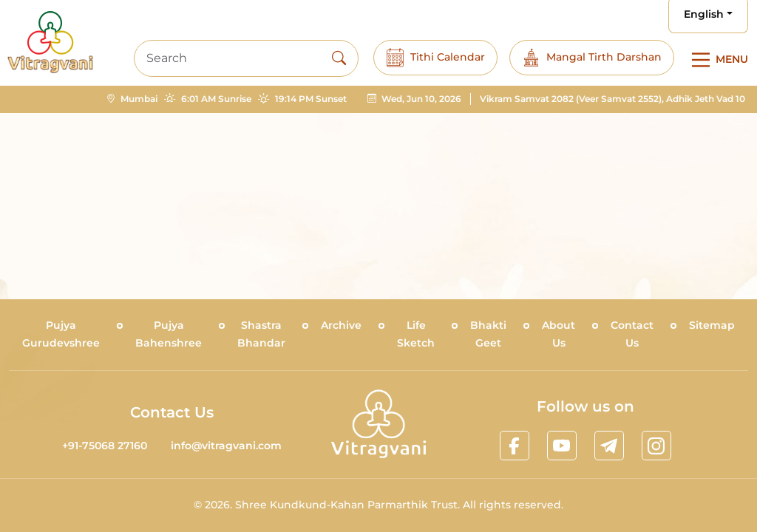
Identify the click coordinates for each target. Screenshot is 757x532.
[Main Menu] (717, 60)
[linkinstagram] (656, 446)
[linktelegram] (609, 446)
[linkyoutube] (562, 446)
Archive (341, 325)
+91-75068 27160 (105, 446)
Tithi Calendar (435, 58)
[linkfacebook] (515, 446)
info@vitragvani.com (226, 446)
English (704, 14)
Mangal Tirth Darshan (592, 58)
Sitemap (712, 325)
